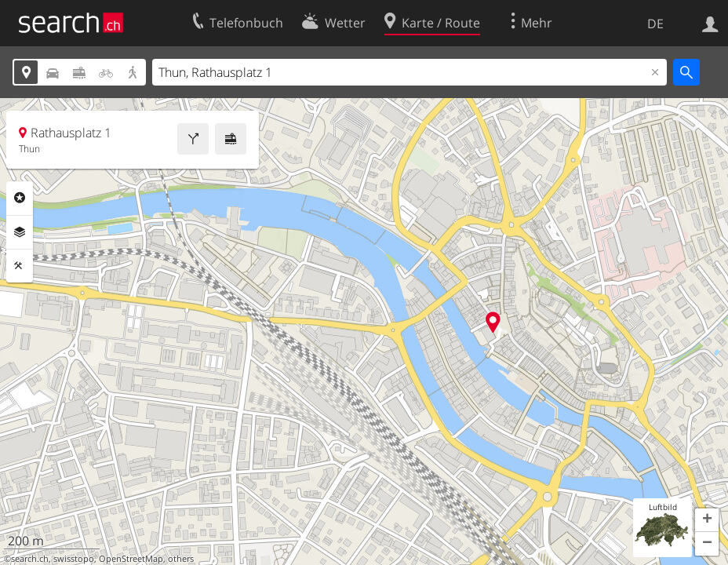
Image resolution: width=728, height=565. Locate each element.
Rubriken (20, 198)
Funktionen (20, 266)
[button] (707, 520)
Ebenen (20, 232)
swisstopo (74, 559)
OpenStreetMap (131, 559)
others (181, 559)
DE (655, 24)
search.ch (30, 559)
